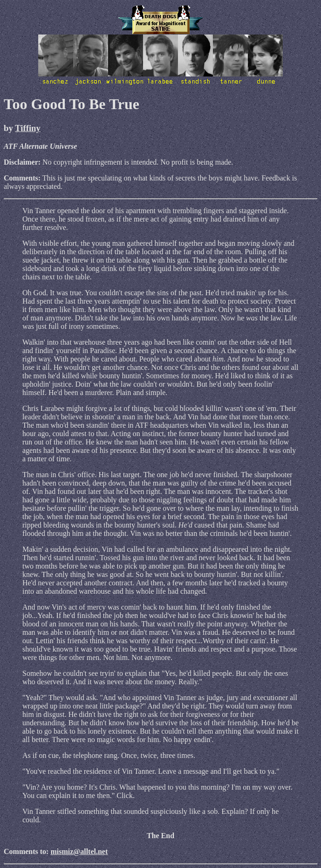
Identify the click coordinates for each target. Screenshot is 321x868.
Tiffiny (28, 128)
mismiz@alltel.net (79, 851)
